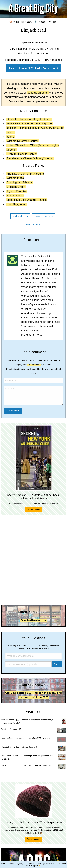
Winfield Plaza (15, 178)
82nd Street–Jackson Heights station (29, 119)
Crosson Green (16, 187)
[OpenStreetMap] (40, 43)
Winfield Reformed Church (23, 141)
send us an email (38, 93)
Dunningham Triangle (20, 182)
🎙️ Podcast (40, 22)
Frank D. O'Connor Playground (25, 174)
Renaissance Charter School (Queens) (30, 158)
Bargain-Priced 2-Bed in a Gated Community (20, 747)
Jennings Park (15, 195)
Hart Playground (16, 204)
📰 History (27, 22)
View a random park (44, 216)
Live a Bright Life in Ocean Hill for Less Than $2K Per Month (26, 765)
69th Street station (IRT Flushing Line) (30, 123)
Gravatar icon (34, 365)
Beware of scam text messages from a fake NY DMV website (26, 738)
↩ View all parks (20, 216)
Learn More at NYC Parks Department (33, 68)
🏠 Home (14, 22)
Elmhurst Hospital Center (22, 154)
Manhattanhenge (34, 620)
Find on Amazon (33, 510)
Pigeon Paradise (17, 191)
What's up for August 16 (11, 729)
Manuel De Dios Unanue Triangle (27, 200)
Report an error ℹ (34, 224)
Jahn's (10, 137)
